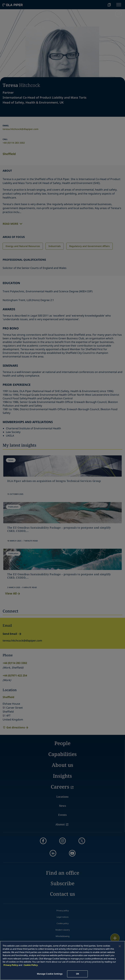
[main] (62, 960)
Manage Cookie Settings (50, 974)
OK (78, 974)
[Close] (120, 946)
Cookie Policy (31, 965)
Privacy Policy (11, 965)
